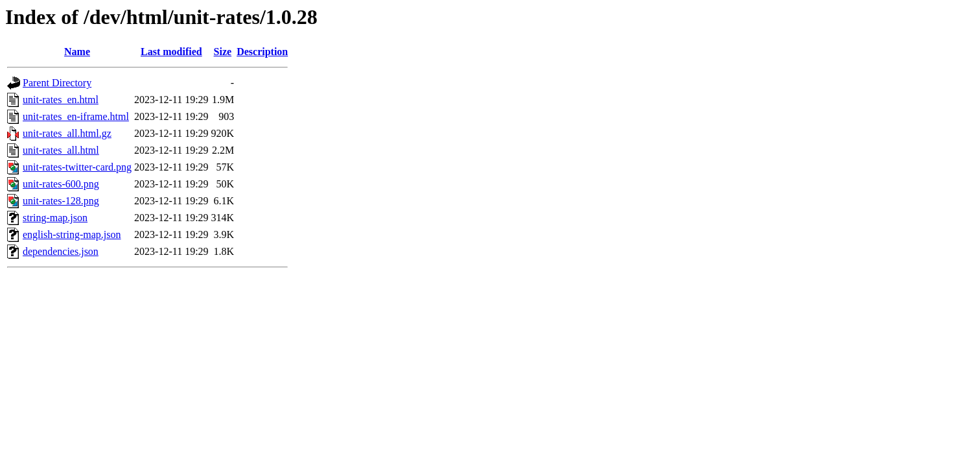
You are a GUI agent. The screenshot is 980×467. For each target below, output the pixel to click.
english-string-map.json (72, 234)
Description (262, 52)
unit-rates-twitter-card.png (77, 167)
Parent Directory (57, 83)
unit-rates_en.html (61, 100)
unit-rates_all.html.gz (67, 133)
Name (77, 52)
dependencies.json (61, 251)
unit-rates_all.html (61, 150)
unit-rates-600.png (61, 184)
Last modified (171, 52)
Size (223, 52)
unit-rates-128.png (61, 201)
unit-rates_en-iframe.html (76, 116)
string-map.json (55, 218)
